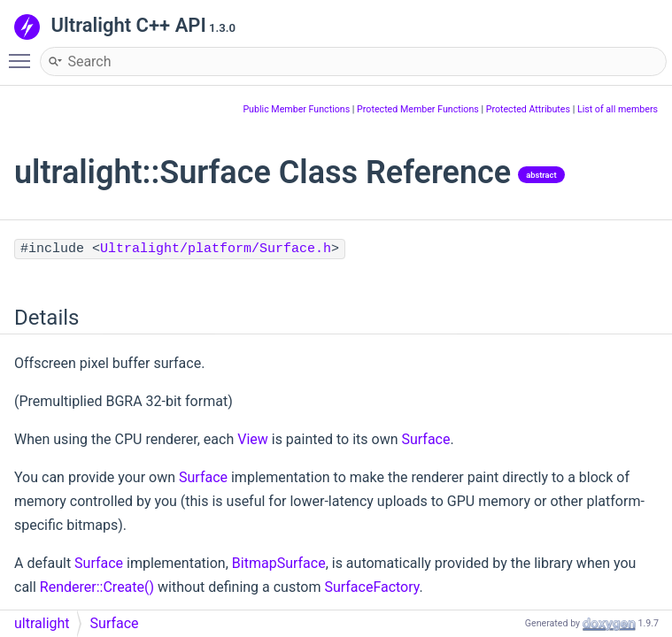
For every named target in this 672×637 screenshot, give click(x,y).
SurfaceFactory (371, 587)
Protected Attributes (528, 109)
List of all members (618, 109)
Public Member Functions (296, 109)
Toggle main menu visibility (24, 53)
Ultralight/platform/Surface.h (216, 249)
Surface (425, 439)
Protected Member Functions (418, 109)
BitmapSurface (279, 563)
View (253, 439)
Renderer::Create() (97, 587)
